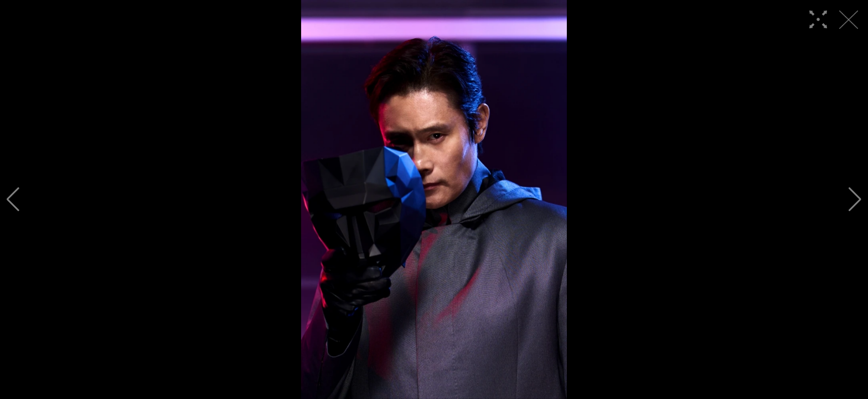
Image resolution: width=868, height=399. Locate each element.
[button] (13, 199)
